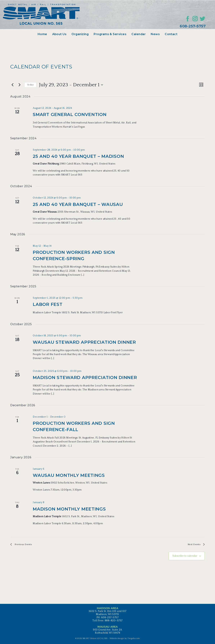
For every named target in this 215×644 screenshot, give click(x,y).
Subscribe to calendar (185, 558)
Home (42, 34)
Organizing (80, 34)
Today (30, 85)
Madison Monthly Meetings (69, 509)
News (155, 34)
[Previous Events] (12, 85)
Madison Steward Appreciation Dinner (85, 377)
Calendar (139, 34)
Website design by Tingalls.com (125, 640)
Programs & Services (110, 34)
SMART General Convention (70, 114)
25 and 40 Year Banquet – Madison (78, 156)
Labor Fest (48, 304)
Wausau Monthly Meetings (69, 475)
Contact (171, 34)
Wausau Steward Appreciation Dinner (84, 342)
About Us (59, 34)
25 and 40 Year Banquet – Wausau (78, 204)
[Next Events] (19, 85)
